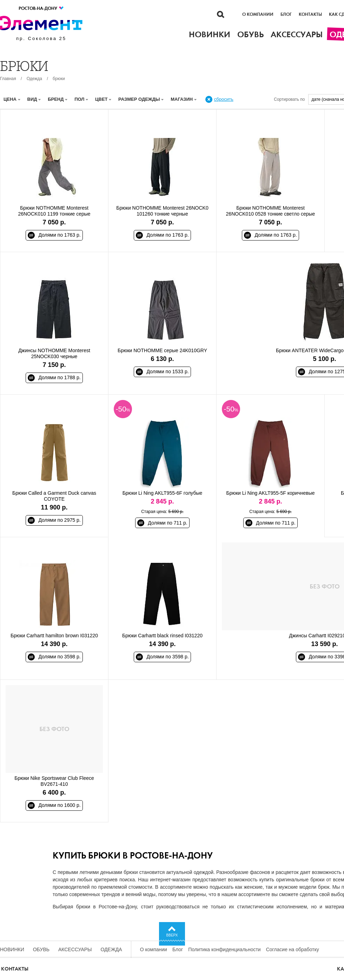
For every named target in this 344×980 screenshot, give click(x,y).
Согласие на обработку (293, 949)
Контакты (310, 14)
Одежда (34, 79)
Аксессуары (75, 949)
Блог (286, 14)
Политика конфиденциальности (224, 949)
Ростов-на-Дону (41, 8)
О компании (258, 14)
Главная (8, 79)
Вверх (172, 935)
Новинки (12, 949)
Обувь (41, 949)
